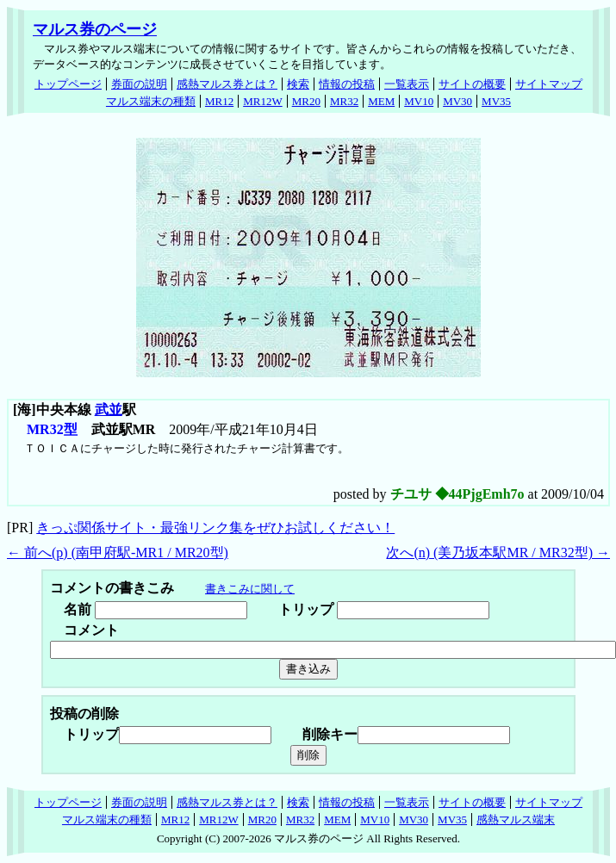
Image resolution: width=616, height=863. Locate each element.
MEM (381, 101)
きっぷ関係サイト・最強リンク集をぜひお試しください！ (215, 528)
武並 (109, 410)
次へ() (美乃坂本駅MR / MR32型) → (498, 553)
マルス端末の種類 (151, 101)
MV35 (496, 101)
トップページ (68, 84)
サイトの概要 (472, 84)
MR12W (263, 101)
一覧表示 (407, 84)
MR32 (344, 101)
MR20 (306, 101)
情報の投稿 (347, 84)
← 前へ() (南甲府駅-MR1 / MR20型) (118, 553)
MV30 (457, 101)
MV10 (419, 101)
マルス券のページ (95, 29)
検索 (298, 84)
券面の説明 (139, 84)
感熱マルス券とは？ (227, 84)
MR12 (219, 101)
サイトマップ (549, 84)
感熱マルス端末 (516, 820)
